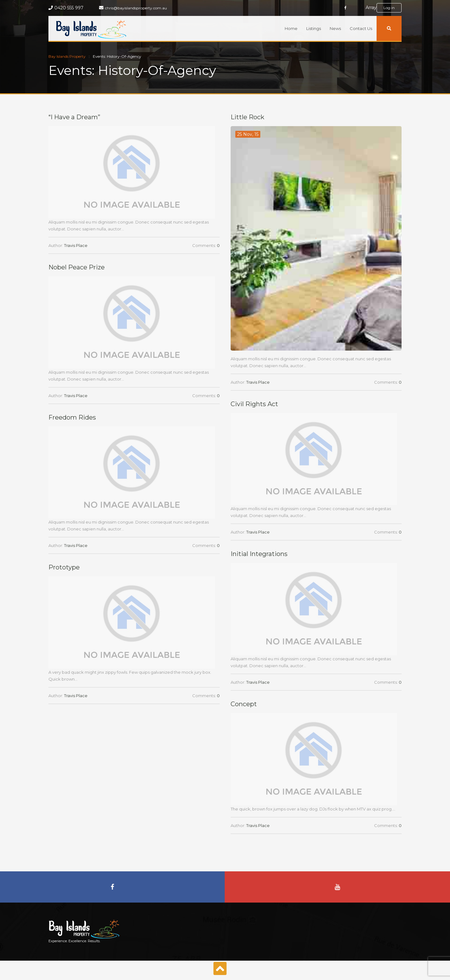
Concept (244, 704)
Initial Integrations (259, 554)
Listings (314, 28)
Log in (389, 8)
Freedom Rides (72, 417)
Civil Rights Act (254, 404)
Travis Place (76, 245)
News (335, 28)
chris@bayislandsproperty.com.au (136, 8)
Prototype (64, 567)
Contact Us (361, 28)
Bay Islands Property (67, 56)
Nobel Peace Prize (77, 267)
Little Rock (247, 117)
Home (291, 28)
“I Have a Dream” (74, 117)
